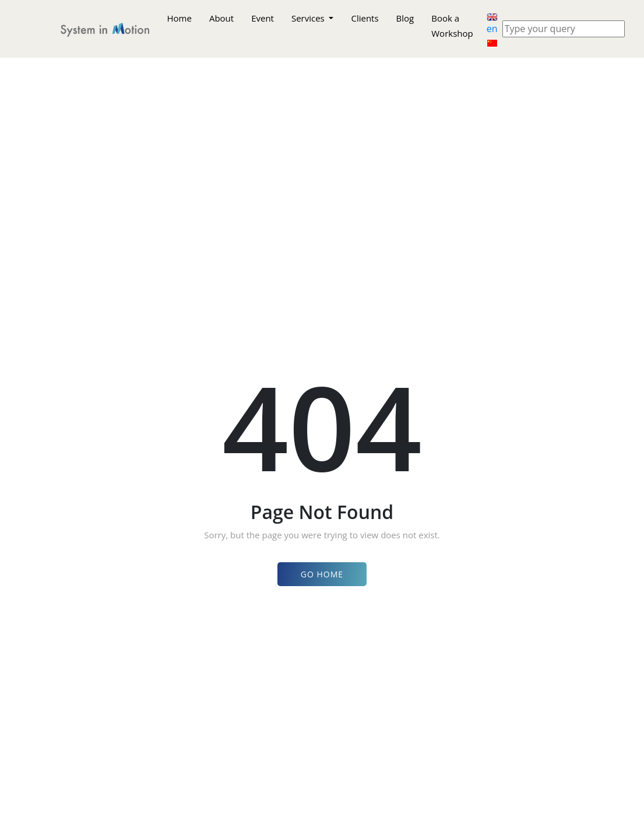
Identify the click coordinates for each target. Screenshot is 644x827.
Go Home (322, 574)
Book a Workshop (452, 26)
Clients (365, 18)
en (492, 24)
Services (309, 18)
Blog (405, 18)
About (221, 18)
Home (180, 18)
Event (263, 18)
